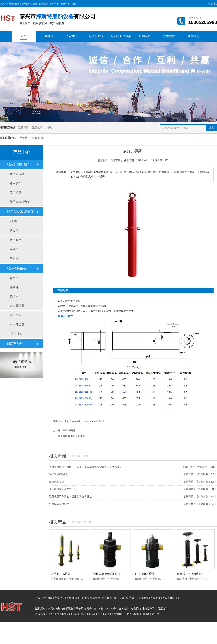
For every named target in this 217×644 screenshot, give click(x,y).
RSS (177, 598)
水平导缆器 (17, 324)
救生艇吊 (16, 240)
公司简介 (48, 36)
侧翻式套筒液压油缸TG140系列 (113, 574)
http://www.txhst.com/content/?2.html (85, 421)
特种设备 (145, 36)
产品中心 (72, 36)
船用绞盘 (16, 192)
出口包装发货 (56, 482)
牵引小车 (16, 315)
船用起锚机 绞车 (19, 164)
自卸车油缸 (39, 138)
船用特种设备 (17, 268)
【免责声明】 (149, 609)
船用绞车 (54, 4)
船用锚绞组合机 (20, 202)
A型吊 (14, 221)
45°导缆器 (16, 333)
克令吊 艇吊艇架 (121, 36)
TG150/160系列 (144, 574)
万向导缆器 (17, 306)
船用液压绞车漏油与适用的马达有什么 (70, 497)
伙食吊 (14, 231)
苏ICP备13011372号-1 (106, 609)
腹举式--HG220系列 (189, 574)
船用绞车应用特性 (59, 504)
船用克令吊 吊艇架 (20, 212)
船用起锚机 (17, 174)
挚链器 (14, 297)
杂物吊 (14, 258)
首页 (24, 37)
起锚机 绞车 (96, 36)
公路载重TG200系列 (74, 436)
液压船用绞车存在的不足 (63, 489)
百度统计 (163, 609)
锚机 (74, 4)
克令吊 (14, 249)
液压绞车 (65, 4)
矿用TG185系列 (61, 574)
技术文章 (169, 36)
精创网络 (136, 609)
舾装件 (14, 287)
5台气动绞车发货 (58, 474)
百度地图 (143, 598)
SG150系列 (69, 431)
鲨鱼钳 (14, 278)
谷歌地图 (156, 598)
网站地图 (168, 598)
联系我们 (213, 4)
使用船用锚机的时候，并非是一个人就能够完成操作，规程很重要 (86, 467)
